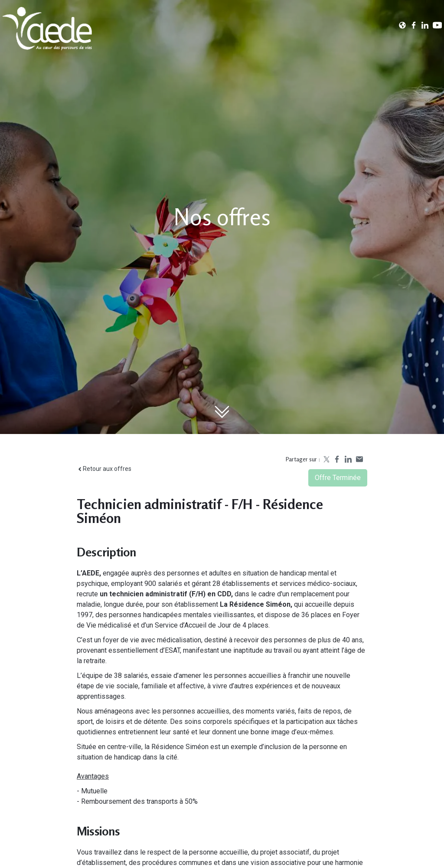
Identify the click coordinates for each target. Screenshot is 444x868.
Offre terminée (338, 478)
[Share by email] (359, 459)
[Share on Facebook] (337, 459)
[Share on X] (326, 459)
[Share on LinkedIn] (348, 459)
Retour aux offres (104, 469)
